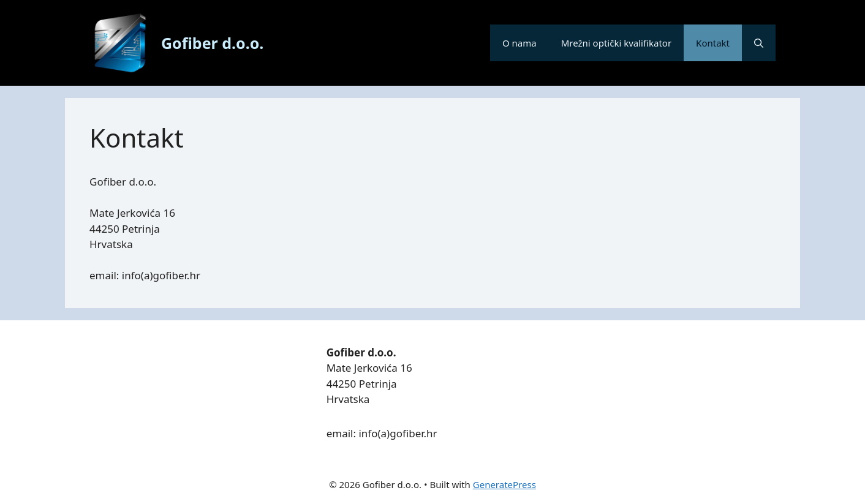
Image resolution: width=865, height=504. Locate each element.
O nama (519, 43)
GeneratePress (504, 484)
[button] (759, 43)
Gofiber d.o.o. (212, 43)
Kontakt (713, 43)
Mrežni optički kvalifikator (616, 43)
